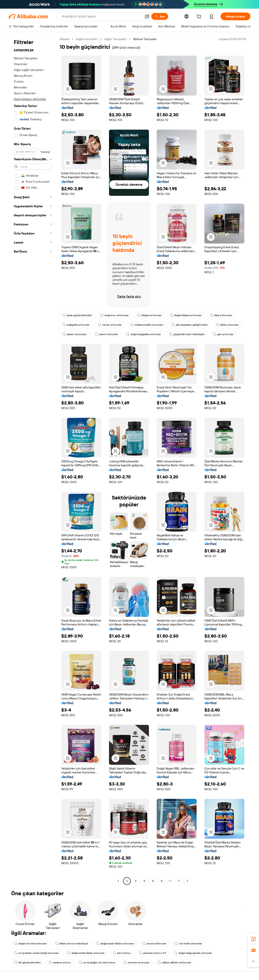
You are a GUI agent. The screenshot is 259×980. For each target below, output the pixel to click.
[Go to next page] (187, 881)
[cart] (200, 17)
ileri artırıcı (122, 953)
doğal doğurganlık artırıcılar (193, 953)
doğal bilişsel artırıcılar (186, 315)
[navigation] (33, 461)
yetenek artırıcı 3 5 (152, 953)
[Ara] (160, 16)
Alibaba (64, 39)
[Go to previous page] (118, 881)
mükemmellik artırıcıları (147, 325)
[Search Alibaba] (101, 16)
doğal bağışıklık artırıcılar (144, 334)
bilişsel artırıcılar (149, 315)
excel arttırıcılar (154, 944)
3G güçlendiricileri (27, 963)
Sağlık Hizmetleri (87, 39)
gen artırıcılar (223, 334)
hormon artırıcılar (137, 963)
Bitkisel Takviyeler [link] (145, 39)
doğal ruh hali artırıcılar (30, 944)
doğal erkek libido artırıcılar (86, 953)
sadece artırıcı (60, 963)
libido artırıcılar (227, 325)
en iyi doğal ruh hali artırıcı (97, 963)
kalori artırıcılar (107, 334)
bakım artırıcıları (75, 334)
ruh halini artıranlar (189, 944)
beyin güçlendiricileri (77, 315)
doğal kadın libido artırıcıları (115, 944)
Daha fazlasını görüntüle (30, 99)
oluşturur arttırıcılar (114, 315)
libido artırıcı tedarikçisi (72, 944)
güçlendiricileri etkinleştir (187, 334)
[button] (147, 16)
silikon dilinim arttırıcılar (175, 963)
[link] (253, 939)
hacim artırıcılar (110, 325)
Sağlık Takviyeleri (115, 39)
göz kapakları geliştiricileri (190, 325)
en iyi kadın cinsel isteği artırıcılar (36, 953)
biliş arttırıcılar (221, 315)
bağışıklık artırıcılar (76, 325)
